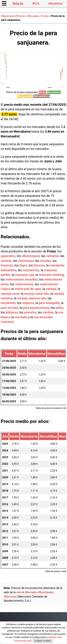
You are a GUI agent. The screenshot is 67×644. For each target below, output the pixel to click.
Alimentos (55, 4)
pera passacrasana (36, 308)
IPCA (36, 4)
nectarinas (8, 303)
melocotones (24, 284)
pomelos (30, 312)
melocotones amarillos (22, 279)
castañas (52, 256)
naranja (51, 289)
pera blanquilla (49, 303)
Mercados (33, 16)
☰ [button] (4, 4)
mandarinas (31, 270)
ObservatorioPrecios (13, 16)
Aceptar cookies (43, 641)
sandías (48, 312)
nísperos (28, 303)
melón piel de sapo (28, 289)
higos (23, 265)
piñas (60, 308)
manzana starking (51, 275)
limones (39, 265)
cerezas (6, 261)
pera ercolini (9, 308)
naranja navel (10, 294)
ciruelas (45, 261)
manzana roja (25, 275)
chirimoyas (26, 261)
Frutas (45, 16)
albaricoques (31, 256)
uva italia (21, 317)
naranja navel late (37, 294)
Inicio (18, 3)
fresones (7, 265)
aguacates (8, 256)
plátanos (12, 312)
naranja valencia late (32, 298)
